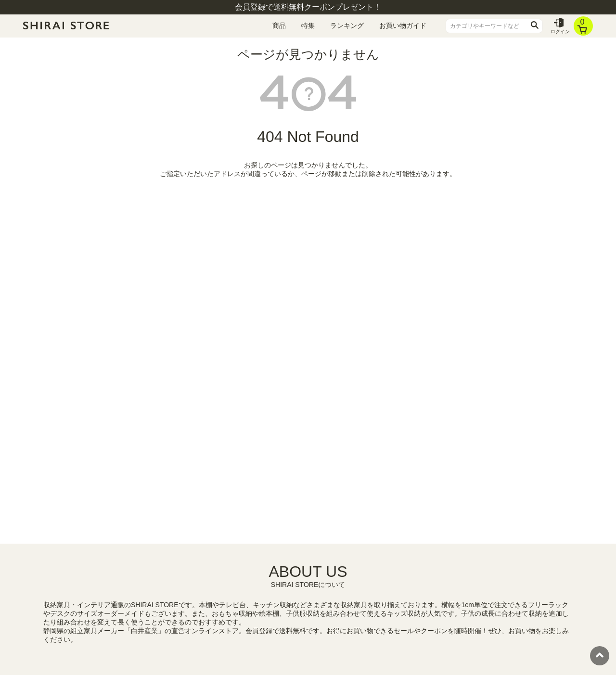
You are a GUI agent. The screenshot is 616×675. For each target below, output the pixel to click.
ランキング (347, 25)
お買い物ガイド (403, 25)
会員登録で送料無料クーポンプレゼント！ (308, 7)
